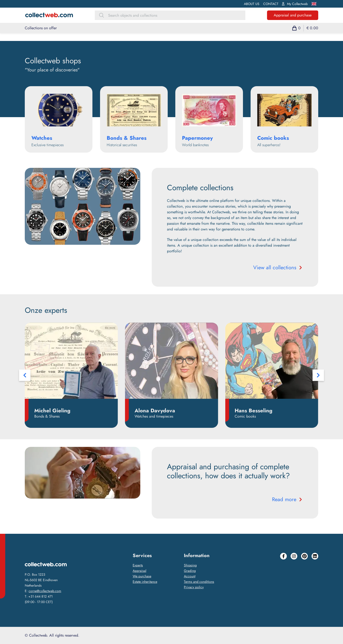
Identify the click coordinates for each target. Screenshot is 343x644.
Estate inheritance (145, 582)
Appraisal (139, 571)
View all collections (278, 267)
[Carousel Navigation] (171, 375)
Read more (288, 499)
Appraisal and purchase (293, 15)
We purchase (142, 576)
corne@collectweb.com (45, 591)
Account (190, 576)
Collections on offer (41, 28)
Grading (190, 571)
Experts (138, 565)
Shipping (190, 565)
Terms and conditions (199, 582)
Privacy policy (194, 587)
